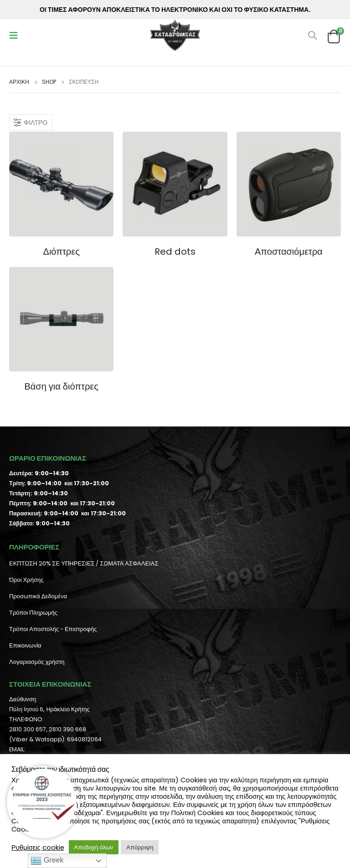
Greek (47, 861)
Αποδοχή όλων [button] (94, 847)
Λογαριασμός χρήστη (37, 662)
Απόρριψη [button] (140, 847)
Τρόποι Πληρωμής (33, 613)
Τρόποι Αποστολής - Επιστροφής (53, 629)
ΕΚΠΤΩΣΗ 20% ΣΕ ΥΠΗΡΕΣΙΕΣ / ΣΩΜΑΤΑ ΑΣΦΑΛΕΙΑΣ (84, 563)
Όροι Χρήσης (26, 580)
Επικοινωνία (25, 645)
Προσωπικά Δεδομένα (38, 596)
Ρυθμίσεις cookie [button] (38, 847)
